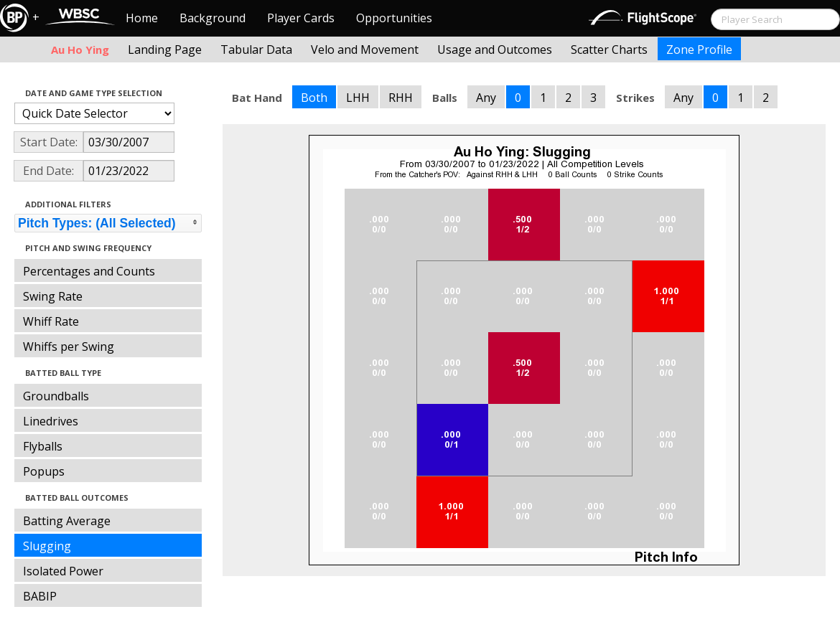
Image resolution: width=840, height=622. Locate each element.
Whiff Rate (51, 321)
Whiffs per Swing (69, 347)
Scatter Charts (609, 50)
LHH (358, 98)
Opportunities (394, 18)
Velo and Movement (365, 50)
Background (213, 18)
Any (486, 98)
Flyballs (43, 446)
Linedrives (51, 421)
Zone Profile (699, 50)
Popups (44, 471)
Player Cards (301, 18)
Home (142, 18)
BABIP (40, 596)
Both (314, 98)
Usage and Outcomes (495, 50)
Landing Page (165, 50)
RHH (401, 98)
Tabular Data (256, 50)
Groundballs (56, 396)
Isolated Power (63, 571)
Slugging (47, 546)
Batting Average (67, 521)
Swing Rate (53, 296)
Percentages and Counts (89, 271)
